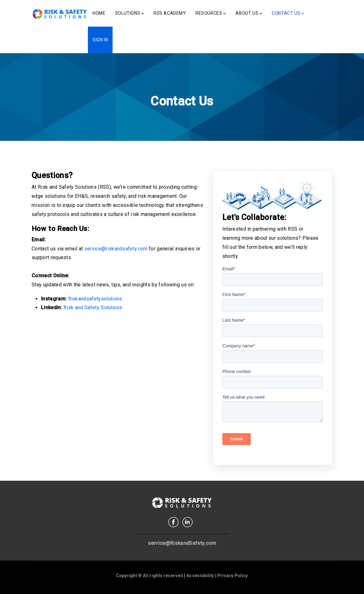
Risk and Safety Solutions (93, 307)
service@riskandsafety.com (116, 249)
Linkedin (187, 522)
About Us (249, 14)
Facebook (173, 522)
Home (99, 13)
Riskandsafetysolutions (95, 299)
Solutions (130, 14)
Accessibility (200, 576)
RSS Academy (170, 13)
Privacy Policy (233, 576)
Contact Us (288, 14)
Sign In (100, 40)
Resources (211, 14)
